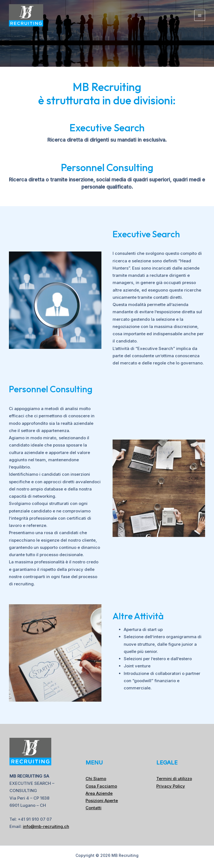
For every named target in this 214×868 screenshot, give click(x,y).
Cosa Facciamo (101, 786)
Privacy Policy (171, 786)
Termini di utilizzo (174, 779)
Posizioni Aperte (102, 801)
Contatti (93, 808)
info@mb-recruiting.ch (46, 826)
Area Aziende (99, 793)
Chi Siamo (96, 779)
